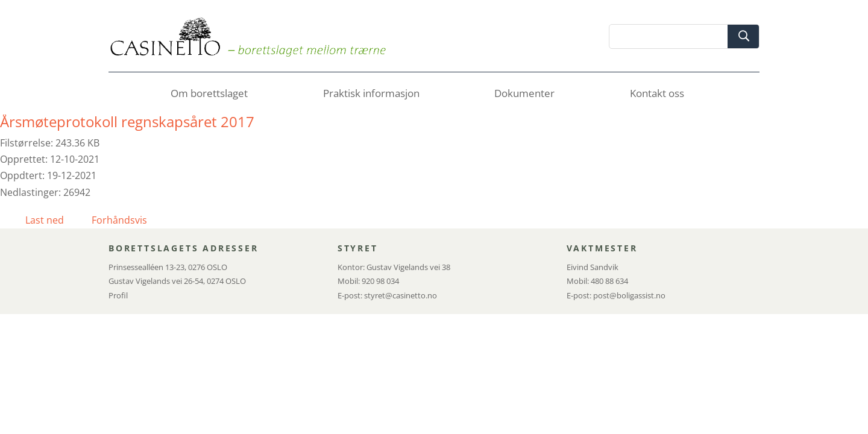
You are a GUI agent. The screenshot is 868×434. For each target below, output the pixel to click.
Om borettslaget (209, 95)
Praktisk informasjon (371, 95)
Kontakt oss (657, 95)
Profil (118, 295)
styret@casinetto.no (401, 295)
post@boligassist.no (629, 295)
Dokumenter (524, 95)
